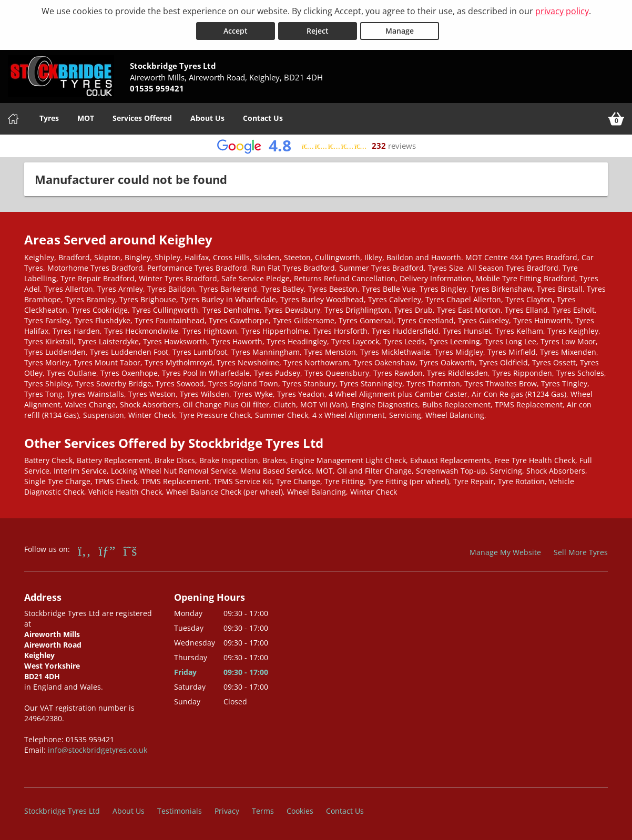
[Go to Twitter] (130, 550)
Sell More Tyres (581, 552)
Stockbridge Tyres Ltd (62, 811)
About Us (207, 118)
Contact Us (263, 118)
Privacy (227, 811)
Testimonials (180, 811)
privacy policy (562, 11)
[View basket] (616, 119)
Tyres (49, 118)
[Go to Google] (107, 550)
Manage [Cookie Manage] (400, 31)
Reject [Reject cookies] (318, 31)
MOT (86, 118)
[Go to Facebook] (84, 550)
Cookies (300, 811)
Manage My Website (505, 552)
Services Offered (142, 118)
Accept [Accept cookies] (236, 31)
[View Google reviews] (316, 146)
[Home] (13, 119)
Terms (263, 811)
